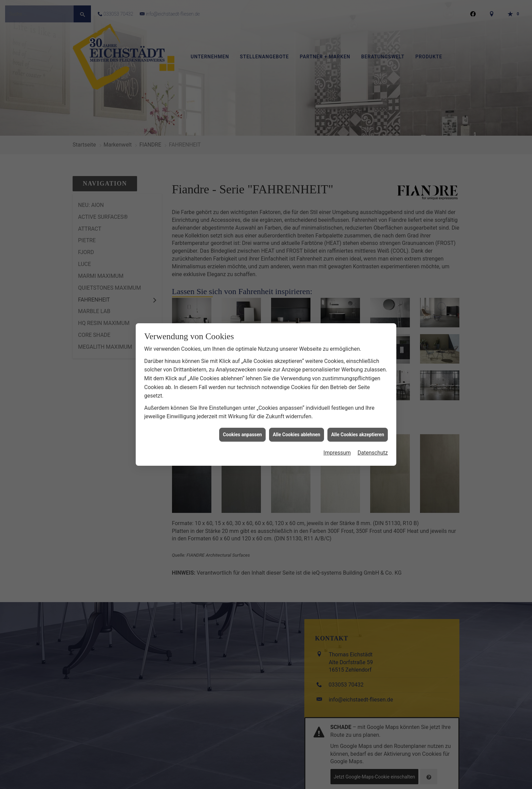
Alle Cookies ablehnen (297, 424)
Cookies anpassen (242, 424)
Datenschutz (373, 442)
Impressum (337, 442)
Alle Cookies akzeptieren (358, 424)
